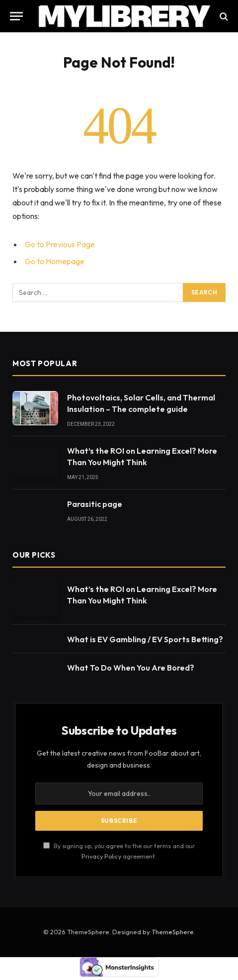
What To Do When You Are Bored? (131, 668)
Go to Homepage (55, 261)
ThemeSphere (173, 932)
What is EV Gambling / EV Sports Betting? (145, 639)
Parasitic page (95, 504)
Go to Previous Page (60, 244)
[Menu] (16, 16)
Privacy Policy (101, 856)
